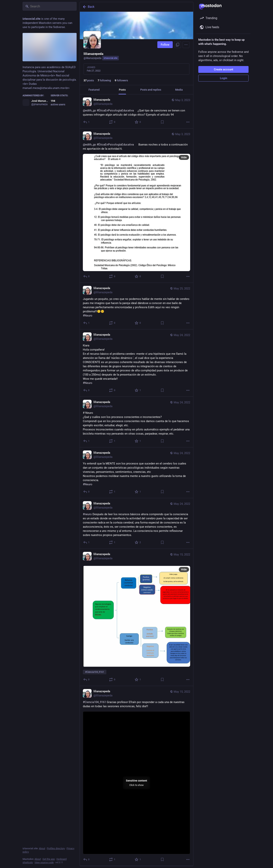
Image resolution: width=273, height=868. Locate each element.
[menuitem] (136, 783)
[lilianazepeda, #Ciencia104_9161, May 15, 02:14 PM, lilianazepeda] (136, 617)
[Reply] (87, 122)
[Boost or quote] (112, 122)
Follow (165, 45)
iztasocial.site (111, 58)
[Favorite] (138, 122)
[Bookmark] (162, 122)
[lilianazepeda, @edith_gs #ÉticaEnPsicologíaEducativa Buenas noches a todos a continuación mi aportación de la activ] (136, 206)
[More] (188, 122)
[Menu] (186, 45)
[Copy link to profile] (178, 45)
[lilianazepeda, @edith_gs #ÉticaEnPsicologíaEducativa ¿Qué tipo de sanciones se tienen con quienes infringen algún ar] (136, 111)
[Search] (50, 6)
